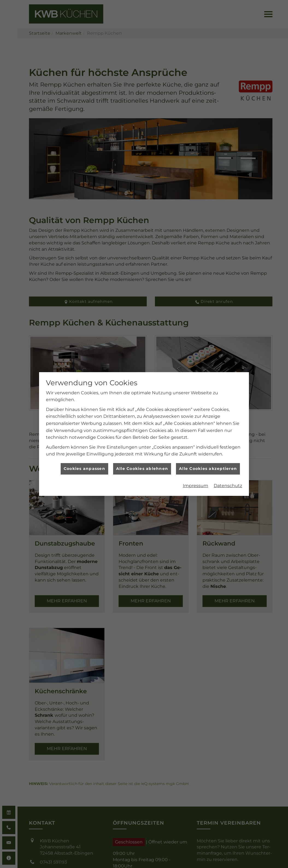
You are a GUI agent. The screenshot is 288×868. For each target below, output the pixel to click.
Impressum (196, 477)
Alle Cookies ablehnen (142, 460)
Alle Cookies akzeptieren (208, 460)
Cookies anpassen (84, 460)
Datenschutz (228, 477)
